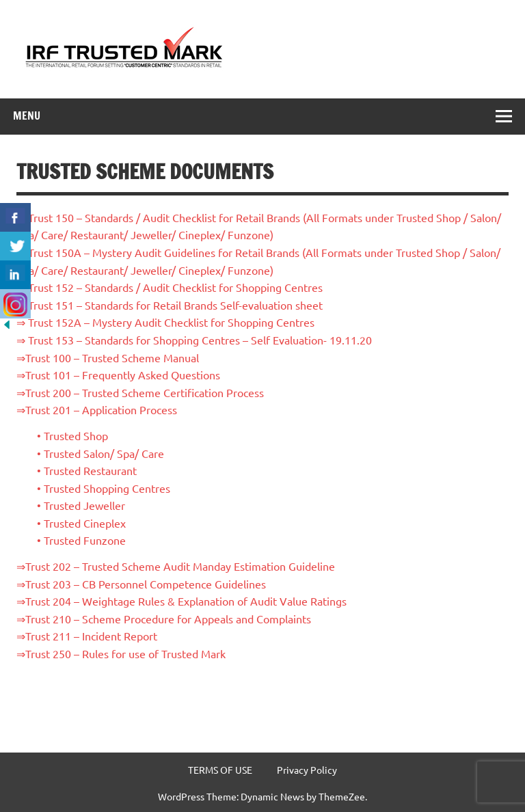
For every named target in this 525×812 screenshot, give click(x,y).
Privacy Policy (307, 770)
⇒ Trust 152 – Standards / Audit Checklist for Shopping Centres (170, 287)
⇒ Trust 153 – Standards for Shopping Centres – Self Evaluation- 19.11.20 (194, 340)
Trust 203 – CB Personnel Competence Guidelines (146, 584)
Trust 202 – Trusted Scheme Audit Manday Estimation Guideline (180, 566)
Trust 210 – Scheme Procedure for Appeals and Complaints (168, 619)
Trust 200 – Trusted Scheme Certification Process (145, 392)
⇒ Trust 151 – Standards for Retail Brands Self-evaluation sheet (170, 305)
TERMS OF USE (220, 770)
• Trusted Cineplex (81, 523)
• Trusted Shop (72, 435)
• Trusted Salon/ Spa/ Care (100, 453)
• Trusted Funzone (81, 540)
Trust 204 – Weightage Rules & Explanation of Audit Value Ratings (186, 601)
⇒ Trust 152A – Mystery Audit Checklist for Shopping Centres (165, 322)
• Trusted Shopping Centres (104, 488)
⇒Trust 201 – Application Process (97, 409)
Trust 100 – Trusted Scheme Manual (112, 357)
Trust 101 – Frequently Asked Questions (123, 375)
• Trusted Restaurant (87, 470)
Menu (27, 116)
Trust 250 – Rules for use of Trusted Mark (125, 653)
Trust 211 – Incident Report (91, 636)
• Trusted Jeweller (81, 505)
